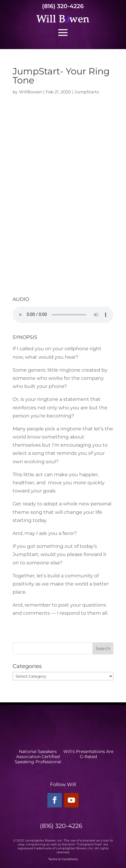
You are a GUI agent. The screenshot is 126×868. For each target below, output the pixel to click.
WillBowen (30, 92)
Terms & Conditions (63, 859)
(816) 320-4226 (63, 6)
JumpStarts (87, 92)
